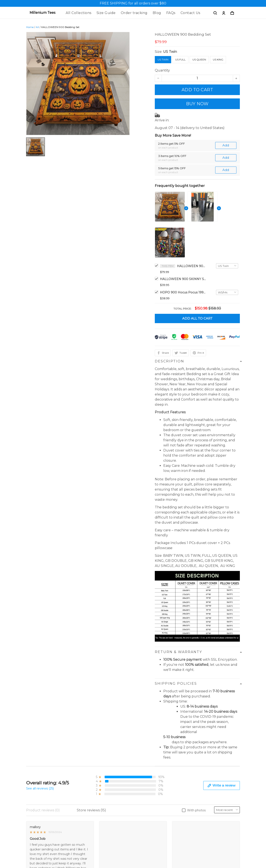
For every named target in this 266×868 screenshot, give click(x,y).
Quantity (162, 70)
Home (30, 27)
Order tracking (134, 13)
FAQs (171, 13)
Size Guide (106, 13)
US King (218, 60)
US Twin (170, 52)
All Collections (79, 13)
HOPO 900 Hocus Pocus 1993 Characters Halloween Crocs (183, 292)
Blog (157, 13)
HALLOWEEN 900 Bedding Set (192, 266)
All (37, 27)
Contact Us (190, 13)
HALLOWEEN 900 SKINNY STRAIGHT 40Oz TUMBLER (183, 279)
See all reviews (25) (40, 788)
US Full (180, 60)
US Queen (199, 60)
